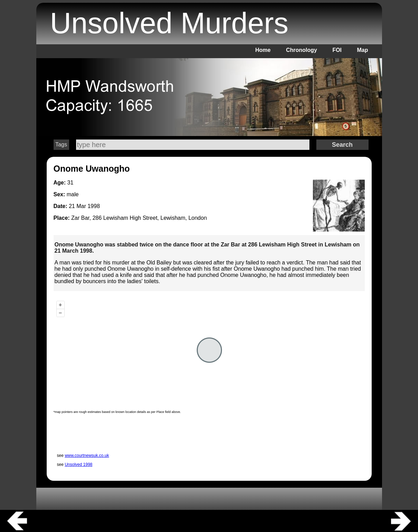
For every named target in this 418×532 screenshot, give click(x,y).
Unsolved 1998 (78, 465)
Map (363, 50)
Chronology (301, 50)
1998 (94, 206)
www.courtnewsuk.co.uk (87, 456)
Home (263, 50)
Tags (61, 145)
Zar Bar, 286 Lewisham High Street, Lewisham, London (139, 218)
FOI (337, 50)
